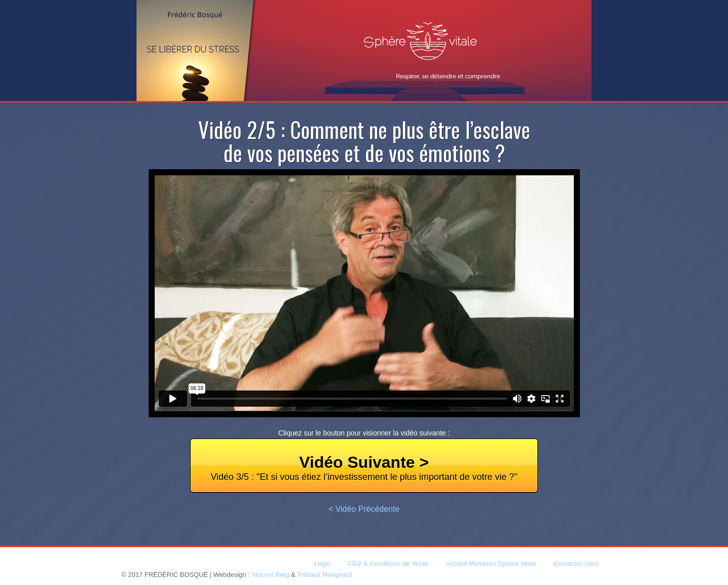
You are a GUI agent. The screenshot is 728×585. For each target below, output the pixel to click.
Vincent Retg (270, 575)
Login (323, 564)
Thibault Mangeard (325, 575)
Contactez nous (576, 564)
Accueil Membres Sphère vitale (491, 564)
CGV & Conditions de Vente (388, 564)
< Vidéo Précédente (364, 509)
